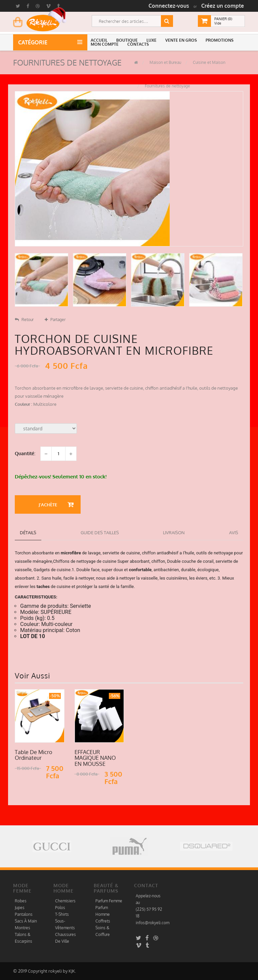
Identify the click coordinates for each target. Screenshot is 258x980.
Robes (21, 901)
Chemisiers (65, 901)
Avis (234, 533)
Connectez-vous (169, 6)
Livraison (174, 533)
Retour (24, 320)
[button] (100, 40)
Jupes (20, 908)
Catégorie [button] (34, 42)
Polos (60, 908)
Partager (55, 320)
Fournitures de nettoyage (167, 86)
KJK (72, 971)
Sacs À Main (26, 921)
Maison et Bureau (165, 62)
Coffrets (103, 921)
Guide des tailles (100, 533)
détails (28, 533)
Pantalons (24, 914)
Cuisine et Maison (209, 62)
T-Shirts (62, 914)
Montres (23, 928)
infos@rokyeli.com (153, 923)
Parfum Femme (109, 901)
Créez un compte (223, 6)
